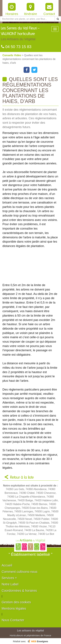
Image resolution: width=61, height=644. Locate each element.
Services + (9, 578)
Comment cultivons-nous (20, 572)
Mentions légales (14, 608)
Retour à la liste (22, 478)
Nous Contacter (13, 620)
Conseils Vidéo (12, 55)
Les (26, 34)
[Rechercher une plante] (27, 19)
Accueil (7, 565)
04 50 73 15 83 (16, 47)
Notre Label (10, 584)
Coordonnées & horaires (19, 591)
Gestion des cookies (16, 602)
